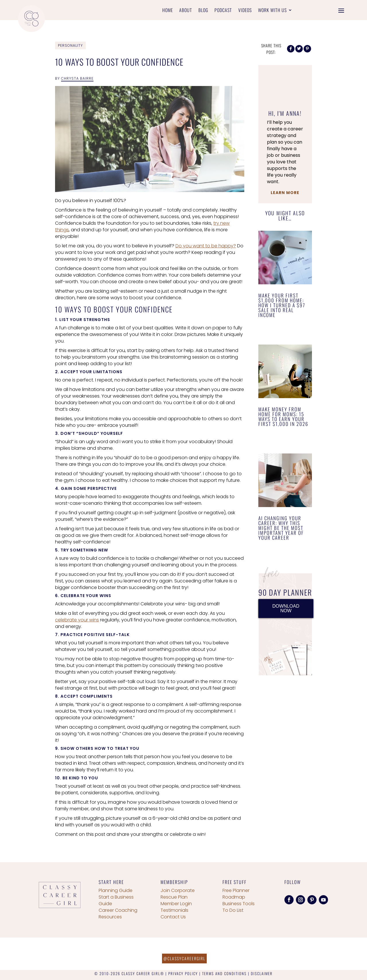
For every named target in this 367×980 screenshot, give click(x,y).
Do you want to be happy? (206, 246)
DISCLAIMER (262, 973)
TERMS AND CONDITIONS (224, 973)
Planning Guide (116, 890)
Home (168, 11)
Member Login (176, 904)
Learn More (285, 193)
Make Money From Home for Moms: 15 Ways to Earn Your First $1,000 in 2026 (283, 416)
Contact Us (173, 917)
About (186, 11)
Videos (245, 11)
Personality (70, 45)
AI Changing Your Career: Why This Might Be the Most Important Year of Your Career (281, 528)
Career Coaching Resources (118, 914)
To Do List (233, 910)
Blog (203, 11)
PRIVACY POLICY (183, 973)
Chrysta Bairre (77, 78)
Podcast (223, 11)
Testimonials (174, 910)
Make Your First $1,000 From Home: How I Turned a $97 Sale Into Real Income (282, 305)
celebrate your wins (77, 620)
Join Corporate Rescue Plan (178, 894)
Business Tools (239, 904)
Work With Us (272, 11)
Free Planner (236, 890)
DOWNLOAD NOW (286, 608)
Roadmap (234, 897)
